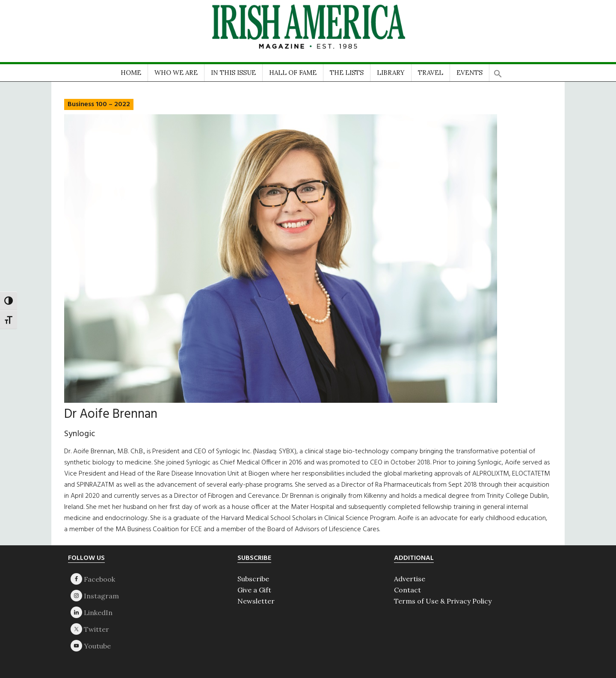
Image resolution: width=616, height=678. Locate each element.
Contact (407, 590)
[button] (498, 71)
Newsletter (256, 601)
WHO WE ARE (176, 73)
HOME (131, 73)
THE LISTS (347, 73)
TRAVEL (431, 73)
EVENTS (469, 73)
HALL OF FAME (293, 73)
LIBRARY (391, 73)
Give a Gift (254, 590)
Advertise (410, 579)
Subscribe (253, 579)
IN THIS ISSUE (233, 73)
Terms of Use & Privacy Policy (443, 601)
